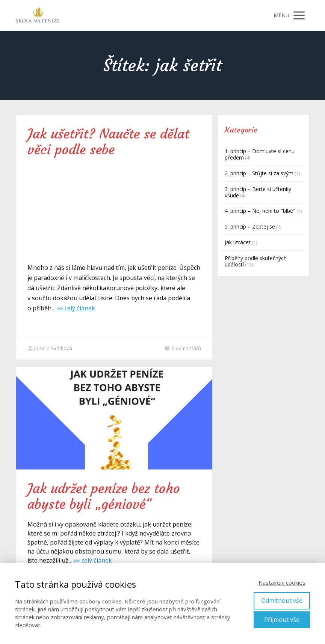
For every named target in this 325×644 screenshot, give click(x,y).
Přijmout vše (282, 620)
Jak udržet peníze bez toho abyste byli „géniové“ (104, 497)
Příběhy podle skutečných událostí (256, 261)
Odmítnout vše (282, 600)
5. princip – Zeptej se (250, 226)
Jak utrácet (238, 242)
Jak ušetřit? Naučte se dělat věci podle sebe (108, 142)
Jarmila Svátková (50, 348)
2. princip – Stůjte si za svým (259, 173)
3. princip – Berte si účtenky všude (258, 192)
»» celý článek (76, 308)
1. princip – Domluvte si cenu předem (260, 154)
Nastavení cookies (282, 582)
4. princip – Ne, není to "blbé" (260, 211)
